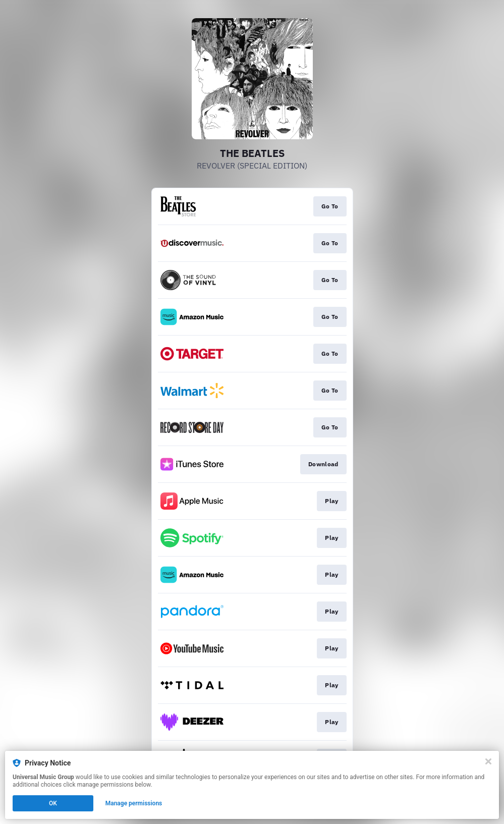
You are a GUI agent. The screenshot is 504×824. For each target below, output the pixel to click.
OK (53, 803)
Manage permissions (134, 803)
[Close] (488, 761)
